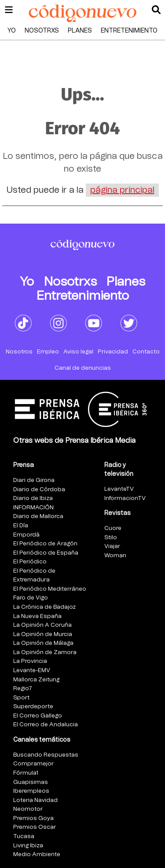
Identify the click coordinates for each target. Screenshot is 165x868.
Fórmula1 (26, 773)
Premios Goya (33, 818)
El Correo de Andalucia (46, 725)
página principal (122, 190)
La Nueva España (37, 616)
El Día (21, 526)
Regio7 (23, 689)
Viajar (112, 546)
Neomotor (28, 809)
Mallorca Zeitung (36, 680)
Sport (21, 698)
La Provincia (30, 661)
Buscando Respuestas (46, 755)
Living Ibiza (28, 846)
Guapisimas (31, 782)
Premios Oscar (35, 827)
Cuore (113, 528)
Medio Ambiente (37, 855)
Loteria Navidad (35, 800)
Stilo (111, 538)
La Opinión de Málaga (43, 643)
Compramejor (33, 764)
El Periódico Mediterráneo (50, 589)
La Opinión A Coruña (42, 625)
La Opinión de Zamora (45, 653)
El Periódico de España (46, 553)
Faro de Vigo (31, 598)
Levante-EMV (32, 671)
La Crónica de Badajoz (44, 607)
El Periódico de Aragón (45, 544)
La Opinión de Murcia (43, 634)
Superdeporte (33, 707)
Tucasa (24, 837)
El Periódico (30, 562)
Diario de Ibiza (33, 498)
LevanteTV (119, 489)
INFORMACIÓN (33, 508)
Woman (115, 556)
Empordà (26, 535)
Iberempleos (31, 791)
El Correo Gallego (38, 716)
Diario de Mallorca (38, 517)
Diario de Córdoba (39, 490)
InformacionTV (125, 498)
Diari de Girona (34, 480)
